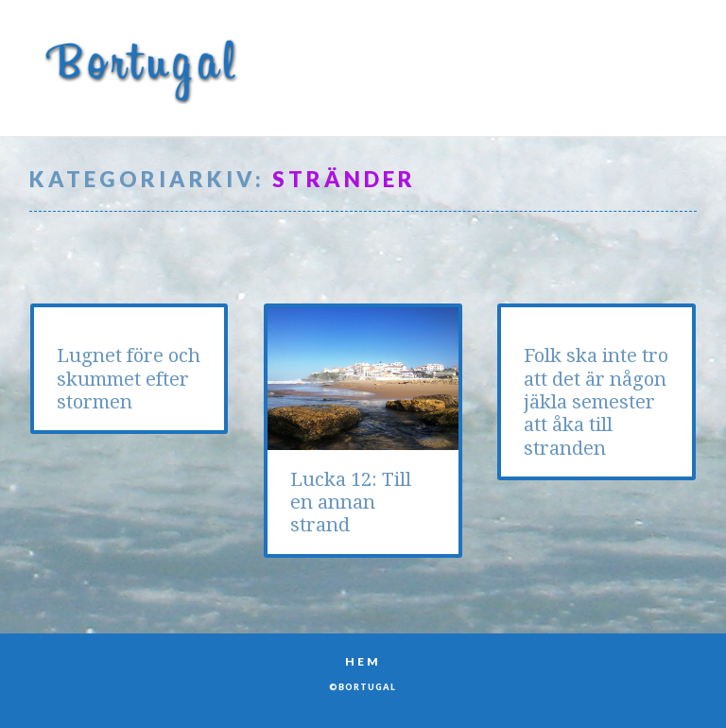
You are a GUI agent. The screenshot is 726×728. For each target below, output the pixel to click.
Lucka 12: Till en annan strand (351, 503)
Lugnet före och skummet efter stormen (129, 379)
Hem (363, 661)
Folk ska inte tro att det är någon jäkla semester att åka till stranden (596, 401)
